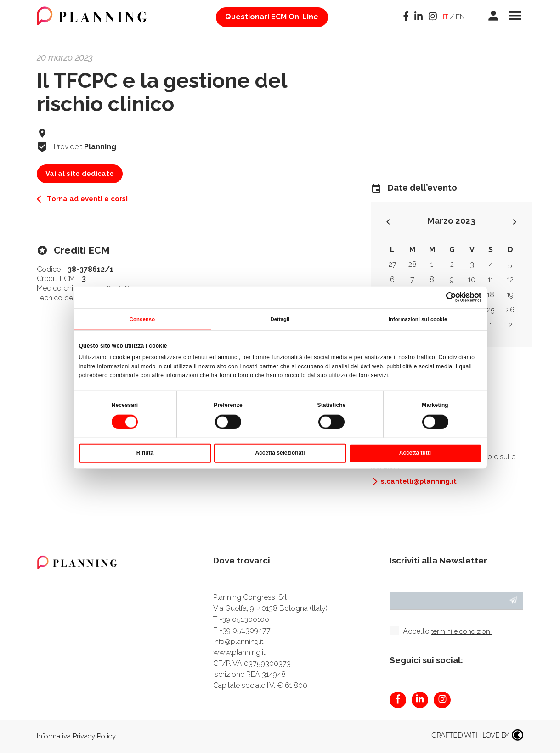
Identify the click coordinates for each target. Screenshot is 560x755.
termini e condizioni (465, 633)
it (444, 17)
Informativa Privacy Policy (79, 738)
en (459, 17)
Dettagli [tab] (280, 319)
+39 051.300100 (245, 619)
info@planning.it (239, 641)
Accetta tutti (415, 453)
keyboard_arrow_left (388, 223)
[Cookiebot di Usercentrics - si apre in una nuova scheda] (441, 297)
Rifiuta (145, 453)
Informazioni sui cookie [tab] (418, 319)
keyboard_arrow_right (515, 223)
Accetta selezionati (280, 453)
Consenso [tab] (142, 319)
